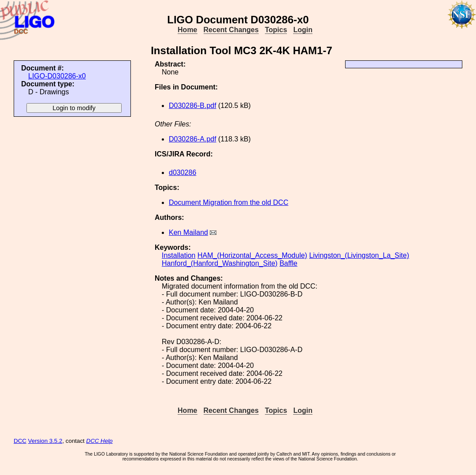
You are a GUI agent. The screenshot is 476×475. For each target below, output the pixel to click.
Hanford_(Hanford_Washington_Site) (220, 263)
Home (187, 30)
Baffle (288, 263)
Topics (276, 30)
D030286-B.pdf (193, 106)
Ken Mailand (188, 232)
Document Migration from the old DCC (229, 202)
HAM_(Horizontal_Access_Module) (252, 255)
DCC (20, 441)
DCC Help (100, 441)
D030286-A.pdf (193, 139)
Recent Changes (231, 30)
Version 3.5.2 (45, 441)
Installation (179, 255)
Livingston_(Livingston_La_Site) (359, 255)
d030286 (182, 173)
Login (303, 30)
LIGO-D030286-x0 (57, 76)
